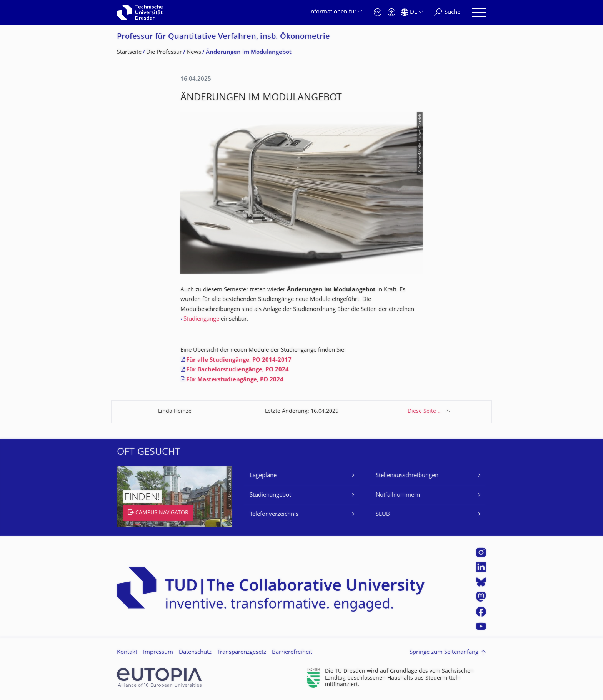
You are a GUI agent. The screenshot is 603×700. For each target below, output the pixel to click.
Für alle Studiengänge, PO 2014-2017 (239, 360)
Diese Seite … (425, 412)
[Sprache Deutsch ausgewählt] (412, 12)
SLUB (383, 515)
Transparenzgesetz (242, 653)
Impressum (158, 653)
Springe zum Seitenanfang (444, 653)
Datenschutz (195, 653)
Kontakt (127, 653)
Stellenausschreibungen (407, 476)
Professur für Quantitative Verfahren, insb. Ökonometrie (223, 37)
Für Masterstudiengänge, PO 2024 (236, 380)
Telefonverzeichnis (274, 515)
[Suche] (447, 12)
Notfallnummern (398, 495)
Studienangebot (270, 495)
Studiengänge (201, 319)
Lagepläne (263, 476)
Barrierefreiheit (292, 653)
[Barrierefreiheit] (391, 12)
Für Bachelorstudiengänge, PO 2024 (237, 370)
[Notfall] (378, 12)
